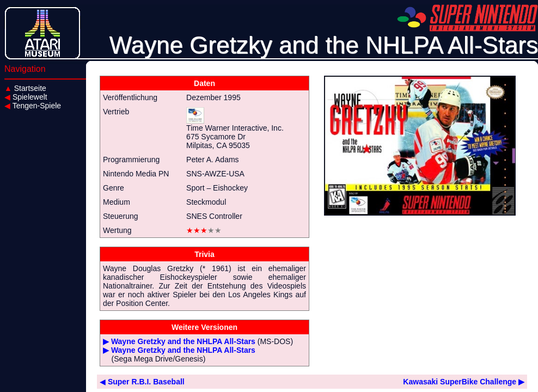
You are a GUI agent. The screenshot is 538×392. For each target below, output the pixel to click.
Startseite (25, 88)
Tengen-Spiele (33, 106)
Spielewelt (26, 97)
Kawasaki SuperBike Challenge (464, 382)
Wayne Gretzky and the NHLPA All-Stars (183, 341)
